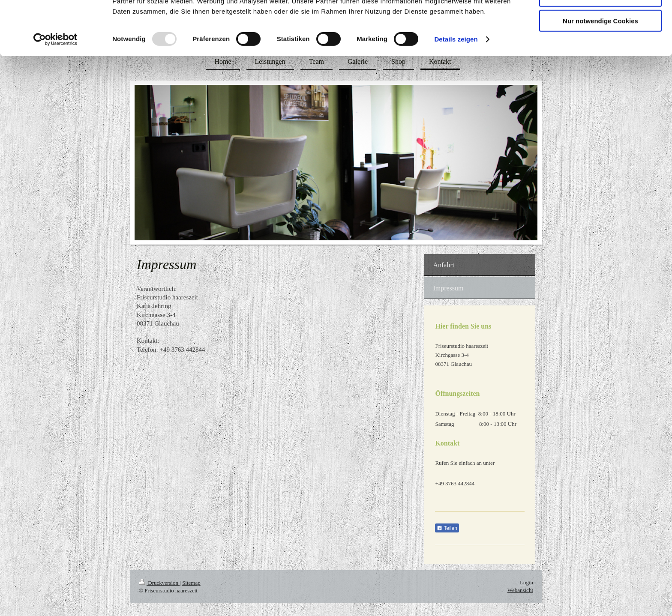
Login (526, 582)
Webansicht (520, 590)
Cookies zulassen (600, 21)
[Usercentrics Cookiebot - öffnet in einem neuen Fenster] (55, 90)
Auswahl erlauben (600, 46)
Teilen (447, 528)
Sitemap (191, 583)
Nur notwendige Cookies (600, 71)
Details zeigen (456, 90)
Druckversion (159, 583)
